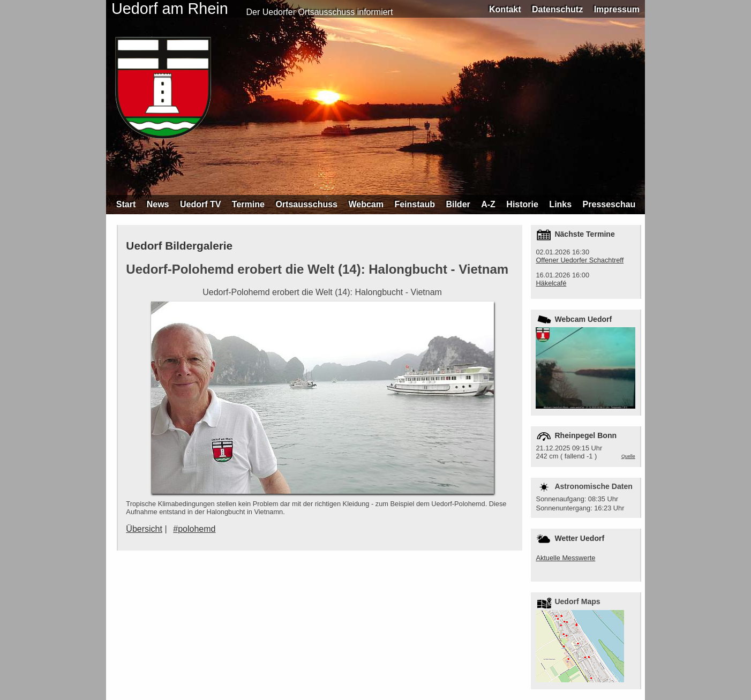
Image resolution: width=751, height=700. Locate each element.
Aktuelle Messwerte (565, 558)
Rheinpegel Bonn (585, 435)
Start (126, 204)
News (158, 204)
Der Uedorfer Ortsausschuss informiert (320, 12)
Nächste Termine (584, 234)
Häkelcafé (551, 283)
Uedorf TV (200, 204)
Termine (248, 204)
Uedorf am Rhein (170, 9)
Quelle (628, 456)
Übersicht (144, 529)
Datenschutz (557, 9)
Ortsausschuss (306, 204)
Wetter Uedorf (579, 538)
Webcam (366, 204)
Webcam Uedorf (583, 319)
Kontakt (505, 9)
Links (560, 204)
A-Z (488, 204)
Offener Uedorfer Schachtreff (580, 260)
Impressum (617, 9)
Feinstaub (415, 204)
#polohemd (194, 529)
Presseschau (609, 204)
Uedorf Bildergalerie (179, 246)
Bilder (458, 204)
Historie (522, 204)
